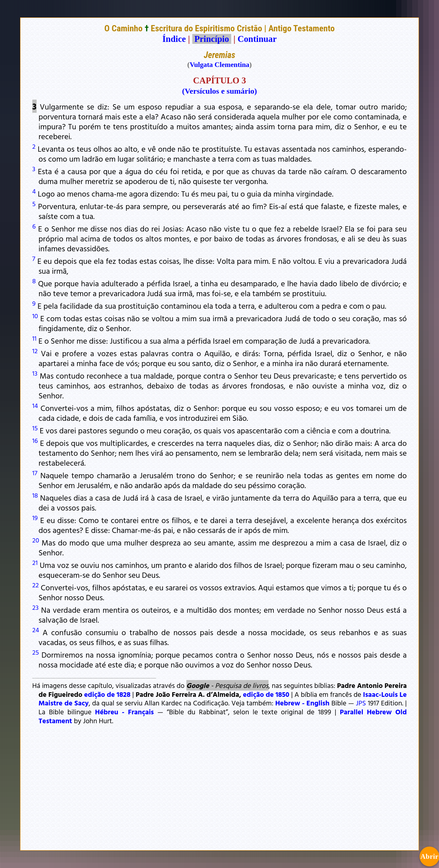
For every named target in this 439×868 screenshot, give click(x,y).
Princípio (212, 39)
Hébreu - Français (124, 712)
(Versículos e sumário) (219, 91)
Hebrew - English (302, 703)
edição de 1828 (107, 694)
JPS (361, 703)
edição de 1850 (266, 694)
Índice (174, 39)
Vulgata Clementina (219, 65)
